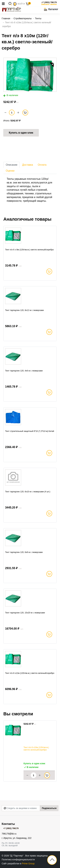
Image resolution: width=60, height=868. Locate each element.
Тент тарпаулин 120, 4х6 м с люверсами (24, 371)
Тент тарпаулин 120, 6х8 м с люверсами (24, 552)
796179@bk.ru (9, 834)
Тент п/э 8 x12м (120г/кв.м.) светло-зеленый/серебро (30, 673)
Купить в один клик (21, 133)
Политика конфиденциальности (18, 860)
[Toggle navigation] (4, 4)
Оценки (10, 171)
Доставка (28, 165)
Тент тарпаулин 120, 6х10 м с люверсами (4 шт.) (28, 492)
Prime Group (28, 864)
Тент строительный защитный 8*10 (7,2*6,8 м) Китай (30, 431)
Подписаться (49, 808)
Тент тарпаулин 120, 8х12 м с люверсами (24, 310)
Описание (12, 165)
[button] (51, 9)
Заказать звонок (49, 4)
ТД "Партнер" (17, 856)
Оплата (42, 165)
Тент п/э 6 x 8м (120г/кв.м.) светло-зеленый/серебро (29, 250)
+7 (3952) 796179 (49, 2)
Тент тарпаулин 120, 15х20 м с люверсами (25, 613)
